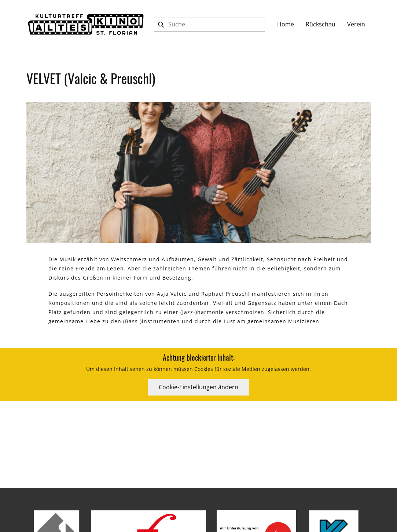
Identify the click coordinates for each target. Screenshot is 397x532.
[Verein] (356, 25)
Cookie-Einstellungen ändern (198, 387)
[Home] (286, 25)
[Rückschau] (321, 25)
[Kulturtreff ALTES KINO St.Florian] (86, 24)
